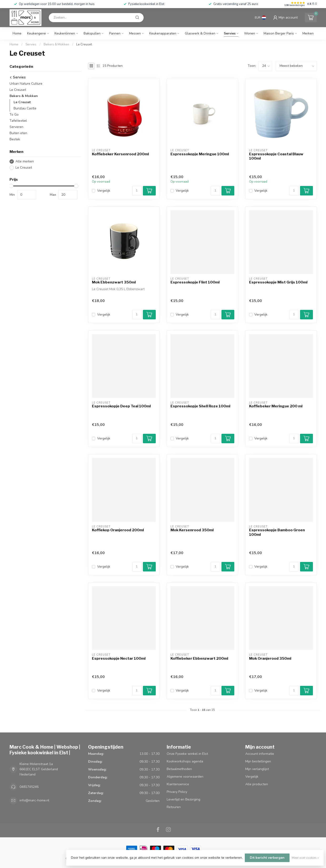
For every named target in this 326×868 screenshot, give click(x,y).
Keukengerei (37, 33)
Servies (230, 33)
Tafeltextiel (18, 121)
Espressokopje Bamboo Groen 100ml (277, 532)
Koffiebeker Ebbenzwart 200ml (199, 658)
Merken (308, 33)
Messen (135, 33)
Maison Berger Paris (279, 33)
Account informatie (260, 754)
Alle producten (257, 784)
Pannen (115, 33)
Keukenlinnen (65, 33)
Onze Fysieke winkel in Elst (187, 754)
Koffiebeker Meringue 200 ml (276, 406)
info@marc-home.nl (34, 800)
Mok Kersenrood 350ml (192, 530)
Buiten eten (18, 133)
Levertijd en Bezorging (183, 799)
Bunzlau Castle (25, 108)
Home (17, 33)
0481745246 (29, 787)
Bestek (15, 139)
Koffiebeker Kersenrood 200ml (120, 154)
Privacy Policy (177, 792)
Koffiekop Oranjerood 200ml (118, 530)
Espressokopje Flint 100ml (195, 282)
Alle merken (25, 161)
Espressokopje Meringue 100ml (200, 154)
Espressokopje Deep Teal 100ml (121, 406)
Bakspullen (92, 33)
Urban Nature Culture (26, 84)
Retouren (174, 807)
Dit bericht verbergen (267, 858)
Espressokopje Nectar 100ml (119, 658)
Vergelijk (104, 191)
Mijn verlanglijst (257, 769)
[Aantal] (137, 191)
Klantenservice (178, 784)
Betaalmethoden (179, 769)
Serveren (16, 127)
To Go (14, 115)
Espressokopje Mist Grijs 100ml (278, 282)
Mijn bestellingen (258, 761)
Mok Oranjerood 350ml (270, 658)
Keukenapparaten (163, 33)
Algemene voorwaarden (185, 777)
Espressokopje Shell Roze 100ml (200, 406)
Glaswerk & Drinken (200, 33)
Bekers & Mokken (56, 44)
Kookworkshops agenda (185, 761)
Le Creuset (84, 44)
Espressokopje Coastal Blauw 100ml (276, 156)
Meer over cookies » (305, 858)
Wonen (250, 33)
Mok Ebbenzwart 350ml (114, 282)
